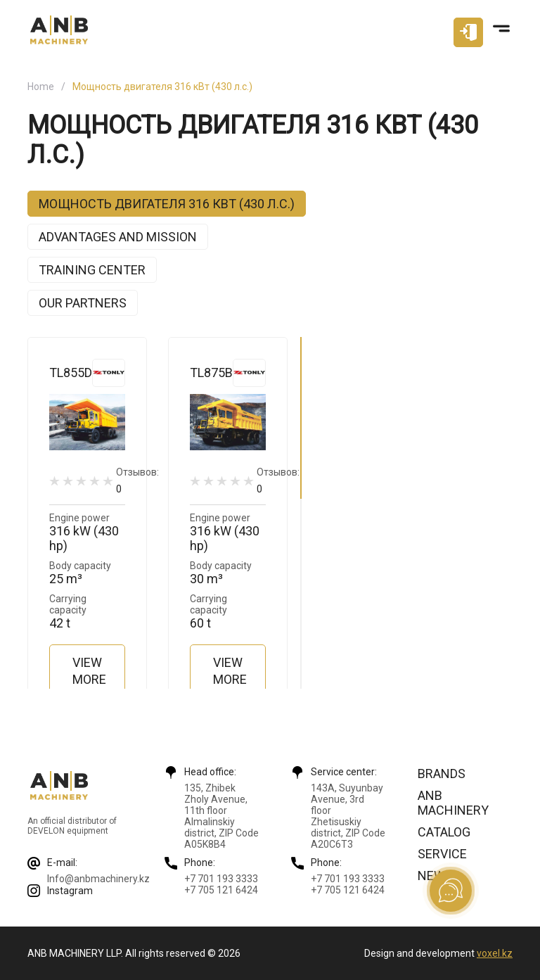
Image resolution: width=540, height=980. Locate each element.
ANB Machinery (453, 803)
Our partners (83, 303)
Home (41, 87)
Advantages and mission (118, 237)
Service (442, 854)
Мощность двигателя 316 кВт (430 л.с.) (167, 204)
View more (89, 671)
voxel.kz (495, 953)
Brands (442, 774)
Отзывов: (137, 480)
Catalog (444, 832)
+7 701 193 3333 (221, 879)
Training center (92, 270)
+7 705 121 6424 (221, 890)
